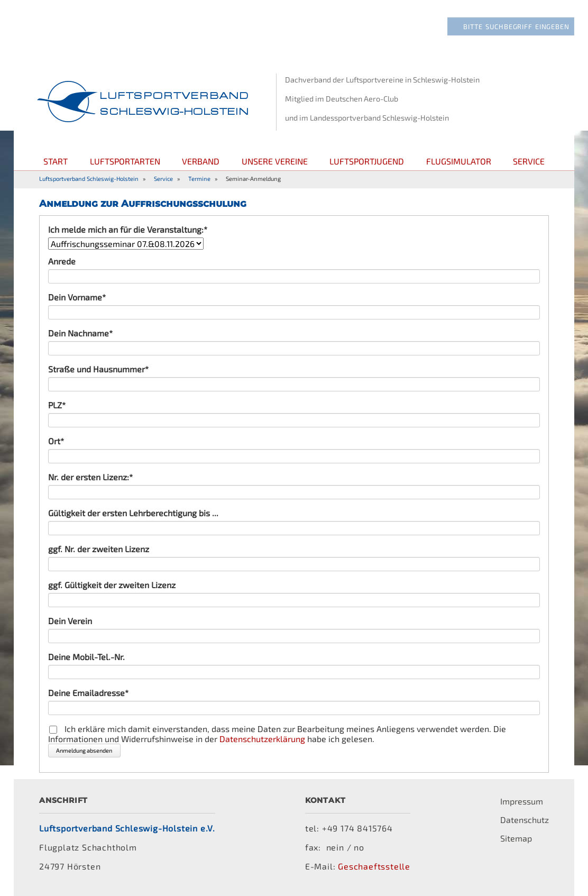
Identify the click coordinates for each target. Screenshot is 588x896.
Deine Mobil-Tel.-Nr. (86, 657)
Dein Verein (70, 621)
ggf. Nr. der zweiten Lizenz (99, 549)
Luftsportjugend (367, 161)
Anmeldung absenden (84, 750)
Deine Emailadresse (88, 693)
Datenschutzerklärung (262, 739)
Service (529, 161)
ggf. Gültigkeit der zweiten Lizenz (112, 585)
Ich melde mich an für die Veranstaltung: (128, 229)
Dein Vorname (77, 297)
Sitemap (516, 838)
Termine (199, 179)
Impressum (522, 801)
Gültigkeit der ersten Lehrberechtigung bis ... (133, 513)
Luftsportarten (125, 161)
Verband (201, 161)
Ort (68, 441)
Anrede (62, 261)
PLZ (68, 405)
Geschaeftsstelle (374, 866)
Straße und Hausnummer (98, 369)
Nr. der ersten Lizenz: (90, 477)
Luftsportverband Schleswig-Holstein (89, 179)
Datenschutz (525, 820)
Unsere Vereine (275, 161)
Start (56, 161)
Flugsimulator (459, 161)
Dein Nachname (80, 333)
